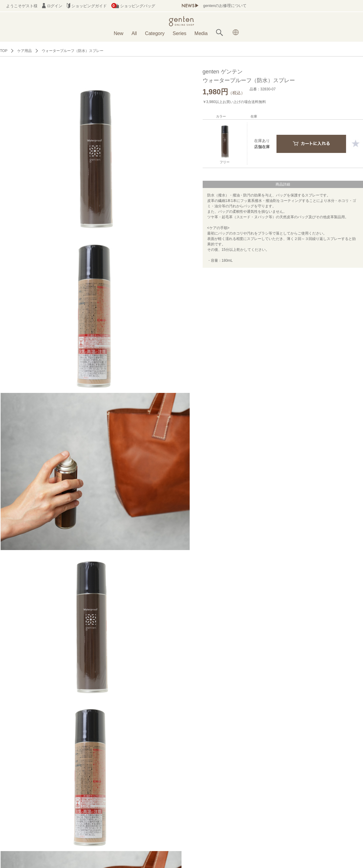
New (119, 33)
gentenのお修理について (225, 6)
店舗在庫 (262, 147)
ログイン (52, 6)
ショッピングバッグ (133, 6)
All (134, 33)
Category (155, 33)
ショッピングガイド (87, 6)
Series (180, 33)
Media (201, 33)
